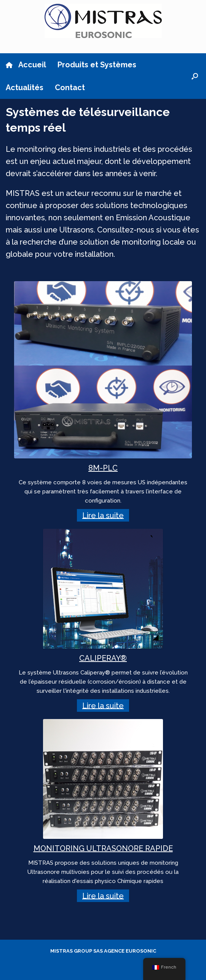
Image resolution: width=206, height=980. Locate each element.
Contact (70, 87)
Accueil (26, 65)
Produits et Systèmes (97, 65)
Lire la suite (103, 515)
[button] (195, 76)
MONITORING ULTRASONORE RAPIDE (103, 848)
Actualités (25, 87)
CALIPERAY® (103, 658)
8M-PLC (103, 468)
